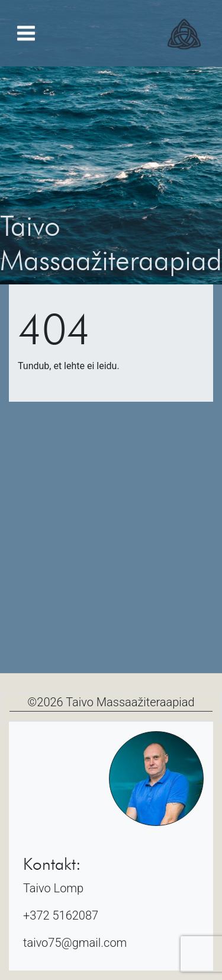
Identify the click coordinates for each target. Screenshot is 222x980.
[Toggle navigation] (26, 33)
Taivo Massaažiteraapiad (130, 702)
